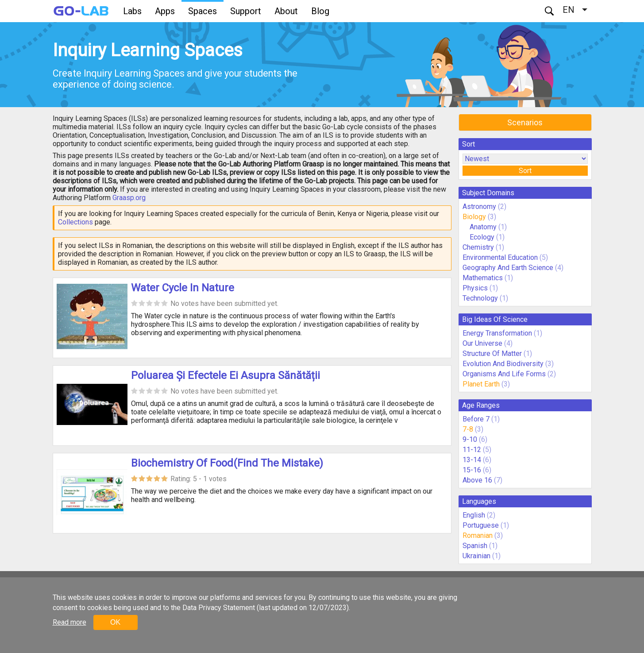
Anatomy (483, 227)
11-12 (472, 450)
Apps (165, 11)
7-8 (468, 429)
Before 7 (476, 419)
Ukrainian (476, 556)
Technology (480, 298)
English (474, 515)
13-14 (472, 460)
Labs (132, 11)
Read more (69, 622)
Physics (475, 288)
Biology (474, 217)
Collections (75, 222)
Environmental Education (500, 257)
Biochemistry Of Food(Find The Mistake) (227, 463)
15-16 (472, 470)
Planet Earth (481, 384)
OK (115, 622)
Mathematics (483, 278)
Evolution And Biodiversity (503, 364)
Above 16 (477, 480)
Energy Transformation (497, 333)
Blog (320, 11)
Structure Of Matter (492, 354)
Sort (525, 171)
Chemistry (478, 247)
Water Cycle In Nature (183, 288)
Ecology (482, 237)
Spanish (475, 546)
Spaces (202, 11)
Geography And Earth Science (508, 268)
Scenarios (525, 122)
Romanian (478, 535)
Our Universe (482, 343)
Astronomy (479, 207)
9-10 (470, 439)
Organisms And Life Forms (504, 374)
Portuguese (481, 525)
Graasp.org (129, 198)
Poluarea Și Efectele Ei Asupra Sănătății (226, 375)
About (286, 11)
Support (246, 11)
